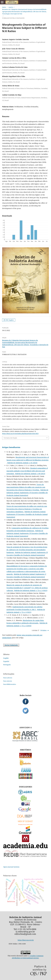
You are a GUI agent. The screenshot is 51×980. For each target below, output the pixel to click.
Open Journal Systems (11, 867)
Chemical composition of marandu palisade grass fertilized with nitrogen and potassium (27, 471)
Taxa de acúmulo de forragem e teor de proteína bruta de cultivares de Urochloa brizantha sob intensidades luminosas (27, 550)
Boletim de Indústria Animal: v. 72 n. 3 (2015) (31, 590)
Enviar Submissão (11, 645)
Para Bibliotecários (10, 684)
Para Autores (8, 681)
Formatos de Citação (10, 438)
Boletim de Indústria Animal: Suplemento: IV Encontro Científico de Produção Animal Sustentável (27, 493)
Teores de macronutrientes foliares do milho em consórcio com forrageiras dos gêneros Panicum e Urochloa (26, 487)
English (6, 658)
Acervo (11, 7)
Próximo (43, 630)
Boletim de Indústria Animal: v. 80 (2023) (30, 474)
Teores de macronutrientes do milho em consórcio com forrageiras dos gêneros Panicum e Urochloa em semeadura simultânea (27, 509)
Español (6, 661)
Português (7, 665)
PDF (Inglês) (9, 320)
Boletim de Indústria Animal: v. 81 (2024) (22, 463)
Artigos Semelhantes (11, 447)
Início (4, 7)
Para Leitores (8, 678)
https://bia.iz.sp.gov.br (26, 940)
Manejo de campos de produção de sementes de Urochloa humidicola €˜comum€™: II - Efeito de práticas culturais (27, 588)
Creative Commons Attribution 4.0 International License (28, 957)
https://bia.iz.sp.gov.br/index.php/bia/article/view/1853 (20, 434)
